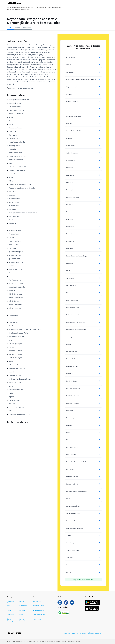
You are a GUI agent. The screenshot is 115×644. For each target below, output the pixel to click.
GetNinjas (11, 7)
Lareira (32, 7)
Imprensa (67, 633)
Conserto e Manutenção (44, 7)
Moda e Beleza (24, 606)
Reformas (22, 610)
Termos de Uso (81, 633)
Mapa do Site (37, 619)
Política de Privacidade (94, 633)
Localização (27, 27)
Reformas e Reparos (22, 7)
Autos (9, 610)
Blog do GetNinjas (39, 610)
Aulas (9, 606)
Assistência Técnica (11, 602)
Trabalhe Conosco (39, 606)
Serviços (18, 27)
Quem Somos (37, 601)
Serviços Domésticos (23, 620)
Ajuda (73, 633)
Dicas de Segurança (39, 614)
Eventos (22, 601)
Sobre (11, 27)
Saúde (21, 614)
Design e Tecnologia (11, 620)
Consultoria (11, 614)
